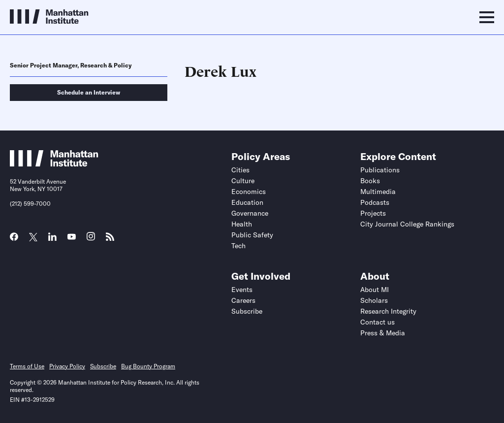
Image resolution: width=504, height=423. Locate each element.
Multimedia (378, 192)
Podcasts (375, 202)
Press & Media (383, 333)
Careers (243, 300)
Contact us (378, 322)
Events (242, 290)
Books (370, 181)
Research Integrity (388, 311)
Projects (373, 213)
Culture (243, 181)
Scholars (374, 300)
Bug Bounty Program (148, 366)
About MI (375, 290)
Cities (240, 170)
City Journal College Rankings (407, 224)
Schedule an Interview (89, 92)
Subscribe (247, 311)
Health (242, 224)
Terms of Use (27, 366)
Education (247, 202)
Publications (380, 170)
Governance (250, 213)
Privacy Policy (67, 366)
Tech (238, 246)
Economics (249, 192)
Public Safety (252, 235)
